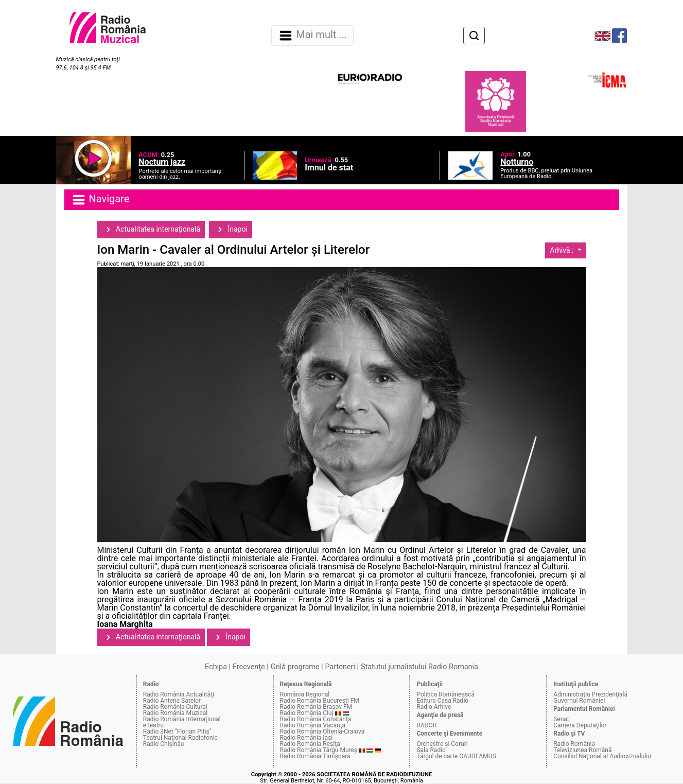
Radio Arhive (434, 707)
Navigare (100, 200)
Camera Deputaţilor (580, 725)
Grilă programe (295, 667)
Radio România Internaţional (182, 719)
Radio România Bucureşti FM (320, 701)
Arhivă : (563, 250)
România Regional (305, 694)
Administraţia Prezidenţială (590, 694)
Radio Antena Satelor (172, 701)
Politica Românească (445, 694)
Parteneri (340, 667)
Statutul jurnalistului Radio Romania (419, 667)
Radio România (574, 744)
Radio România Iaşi (307, 738)
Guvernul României (579, 701)
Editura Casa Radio (442, 701)
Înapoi (231, 230)
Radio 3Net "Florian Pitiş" (177, 731)
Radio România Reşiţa (310, 744)
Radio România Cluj (307, 713)
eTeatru (153, 725)
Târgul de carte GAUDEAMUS (456, 756)
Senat (561, 719)
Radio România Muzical (175, 713)
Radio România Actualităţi (179, 694)
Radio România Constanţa (316, 719)
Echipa (216, 667)
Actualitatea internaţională (151, 230)
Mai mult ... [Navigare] (312, 36)
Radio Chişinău (164, 744)
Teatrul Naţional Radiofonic (180, 738)
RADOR (426, 725)
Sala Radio (431, 750)
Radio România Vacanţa (313, 725)
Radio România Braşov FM (316, 707)
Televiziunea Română (582, 750)
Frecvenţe (249, 667)
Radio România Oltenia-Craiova (322, 731)
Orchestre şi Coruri (442, 744)
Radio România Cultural (175, 707)
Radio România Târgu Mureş (319, 750)
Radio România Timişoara (315, 756)
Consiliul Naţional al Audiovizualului (602, 756)
